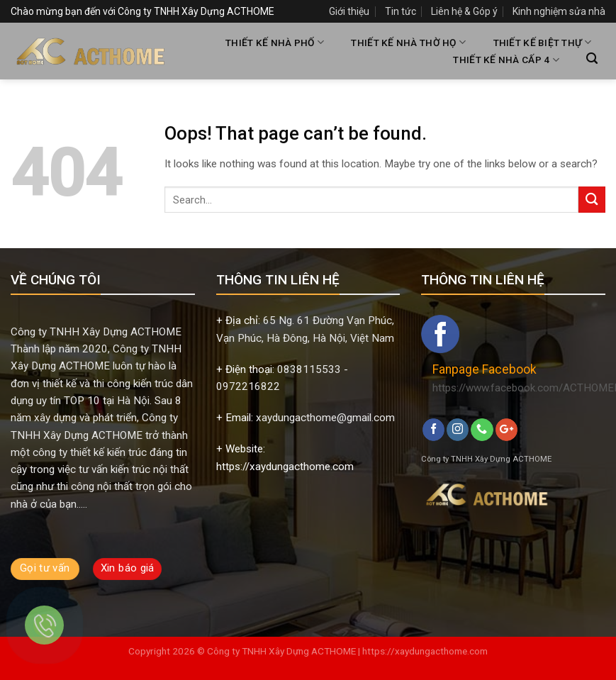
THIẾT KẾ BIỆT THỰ (543, 42)
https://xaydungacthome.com (425, 651)
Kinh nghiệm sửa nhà (559, 11)
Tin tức (401, 11)
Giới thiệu (349, 11)
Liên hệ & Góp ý (464, 11)
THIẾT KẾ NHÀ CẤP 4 (506, 60)
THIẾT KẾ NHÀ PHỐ (275, 42)
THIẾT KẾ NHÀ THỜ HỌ (408, 42)
